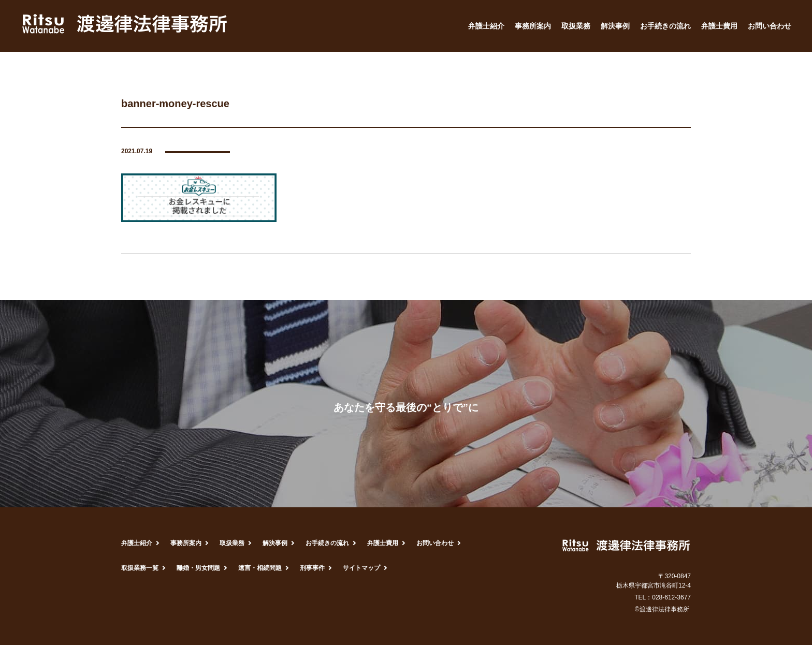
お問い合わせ (770, 26)
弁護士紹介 (486, 26)
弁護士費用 (719, 26)
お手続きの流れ (665, 26)
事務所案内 (533, 26)
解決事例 (615, 26)
